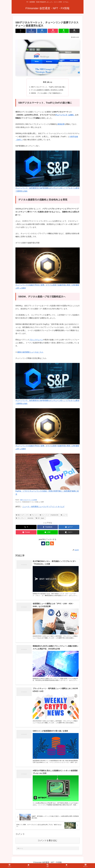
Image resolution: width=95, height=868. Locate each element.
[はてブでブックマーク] (42, 31)
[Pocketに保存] (53, 31)
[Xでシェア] (21, 31)
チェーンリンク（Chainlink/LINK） (50, 515)
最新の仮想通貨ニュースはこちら (30, 352)
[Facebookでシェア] (31, 31)
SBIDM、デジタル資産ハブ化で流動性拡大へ (46, 93)
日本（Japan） (41, 518)
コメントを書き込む (47, 841)
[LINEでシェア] (64, 31)
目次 (45, 82)
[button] (74, 31)
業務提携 (61, 124)
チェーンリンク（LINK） (65, 115)
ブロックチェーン (36, 340)
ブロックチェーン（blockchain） (25, 518)
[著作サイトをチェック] (43, 543)
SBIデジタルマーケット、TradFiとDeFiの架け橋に (48, 87)
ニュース (64, 515)
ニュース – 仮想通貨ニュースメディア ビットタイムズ (43, 507)
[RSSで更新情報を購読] (52, 543)
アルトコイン (34, 515)
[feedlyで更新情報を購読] (48, 543)
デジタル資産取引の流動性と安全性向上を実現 (47, 90)
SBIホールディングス (22, 515)
